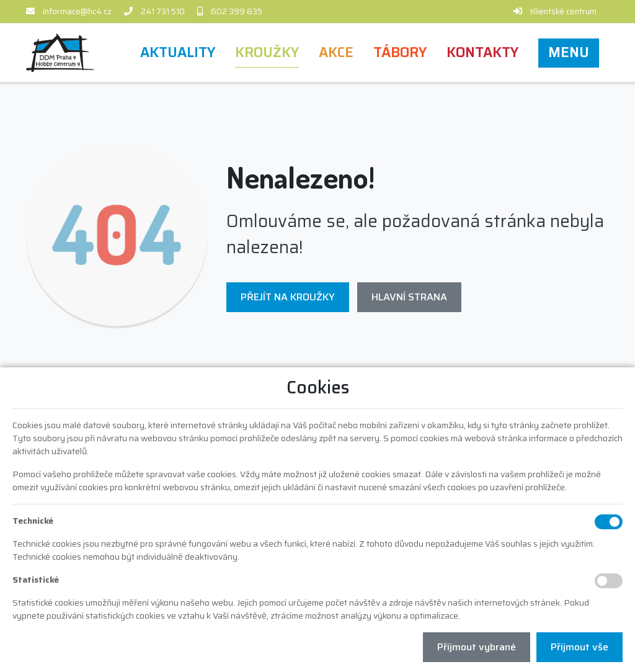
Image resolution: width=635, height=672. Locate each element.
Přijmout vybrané (477, 647)
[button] (569, 53)
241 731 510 (163, 11)
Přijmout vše (579, 647)
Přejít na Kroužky (288, 297)
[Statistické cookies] (609, 581)
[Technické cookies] (609, 522)
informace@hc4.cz (77, 11)
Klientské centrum (563, 11)
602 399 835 (237, 11)
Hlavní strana (409, 297)
